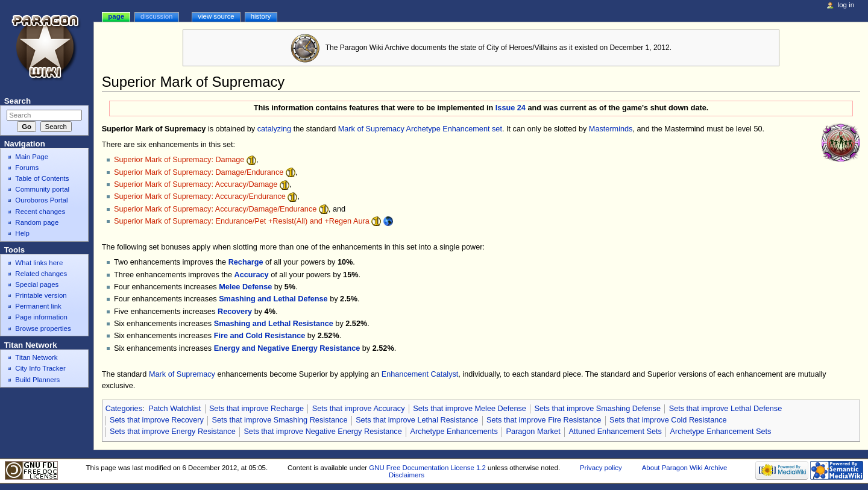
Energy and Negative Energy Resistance (287, 348)
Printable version (41, 295)
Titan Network (36, 357)
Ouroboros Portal (41, 200)
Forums (27, 168)
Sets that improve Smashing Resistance (280, 420)
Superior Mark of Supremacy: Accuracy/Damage (196, 184)
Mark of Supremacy (371, 129)
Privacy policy (601, 468)
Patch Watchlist (175, 409)
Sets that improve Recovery (157, 420)
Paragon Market (533, 432)
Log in (846, 5)
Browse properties (43, 328)
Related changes (41, 274)
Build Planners (37, 380)
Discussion (156, 16)
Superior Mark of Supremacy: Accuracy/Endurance (200, 196)
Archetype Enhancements (454, 432)
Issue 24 (511, 108)
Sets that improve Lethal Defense (726, 409)
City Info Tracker (40, 368)
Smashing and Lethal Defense (273, 299)
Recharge (246, 262)
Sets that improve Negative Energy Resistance (322, 432)
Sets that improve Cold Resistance (668, 420)
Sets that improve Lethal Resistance (417, 420)
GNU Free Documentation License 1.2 (427, 468)
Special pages (37, 284)
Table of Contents (42, 178)
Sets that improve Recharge (256, 409)
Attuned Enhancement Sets (615, 432)
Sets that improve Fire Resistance (544, 420)
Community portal (42, 189)
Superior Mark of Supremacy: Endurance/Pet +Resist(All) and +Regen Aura (242, 221)
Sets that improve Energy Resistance (173, 432)
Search (17, 101)
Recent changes (40, 212)
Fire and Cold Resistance (260, 336)
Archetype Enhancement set (454, 129)
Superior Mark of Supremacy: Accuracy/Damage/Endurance (215, 209)
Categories (124, 409)
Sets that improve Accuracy (359, 409)
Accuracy (252, 275)
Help (22, 233)
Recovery (235, 312)
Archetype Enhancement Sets (721, 432)
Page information (41, 317)
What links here (39, 263)
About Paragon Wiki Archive (685, 468)
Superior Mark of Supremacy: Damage (179, 160)
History (261, 16)
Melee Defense (245, 287)
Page (116, 16)
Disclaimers (407, 475)
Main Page (32, 157)
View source (216, 16)
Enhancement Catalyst (420, 374)
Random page (37, 222)
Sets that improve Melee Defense (470, 409)
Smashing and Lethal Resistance (274, 324)
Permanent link (38, 306)
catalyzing (274, 129)
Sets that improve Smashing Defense (598, 409)
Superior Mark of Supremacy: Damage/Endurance (199, 172)
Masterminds (611, 129)
